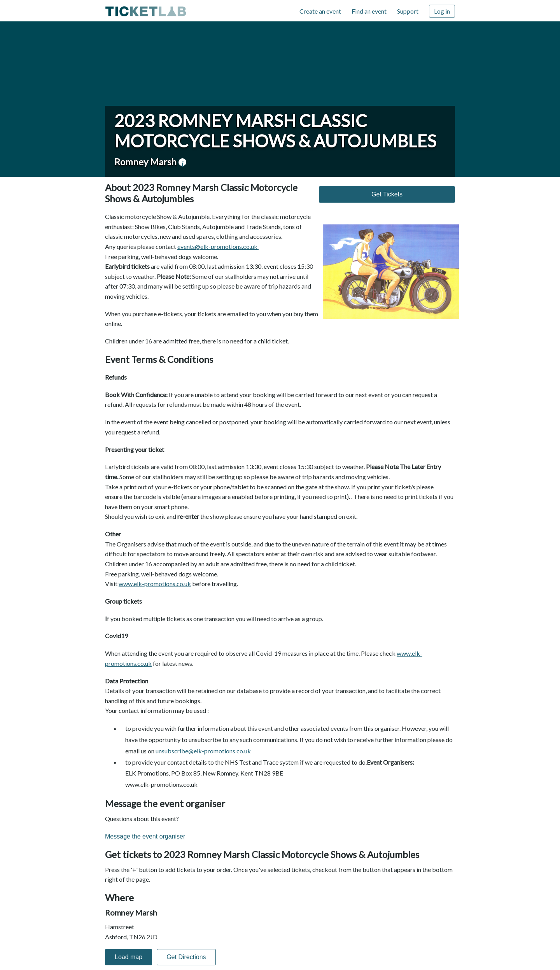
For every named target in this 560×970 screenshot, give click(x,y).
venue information (182, 162)
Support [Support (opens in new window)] (408, 11)
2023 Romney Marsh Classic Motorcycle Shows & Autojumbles (275, 131)
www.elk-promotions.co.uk (155, 584)
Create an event (320, 11)
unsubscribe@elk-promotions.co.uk (203, 751)
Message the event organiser (145, 836)
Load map (129, 957)
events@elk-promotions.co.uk (218, 246)
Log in (442, 11)
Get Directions (186, 957)
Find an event (369, 11)
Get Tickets (387, 194)
